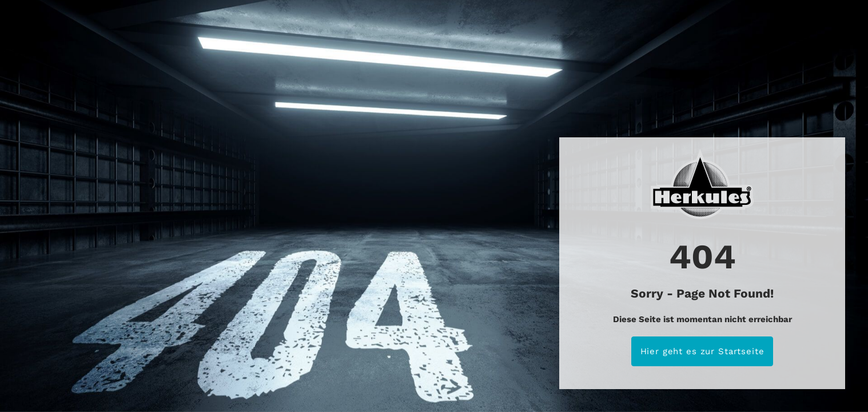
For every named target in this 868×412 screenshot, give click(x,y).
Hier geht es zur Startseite (702, 351)
